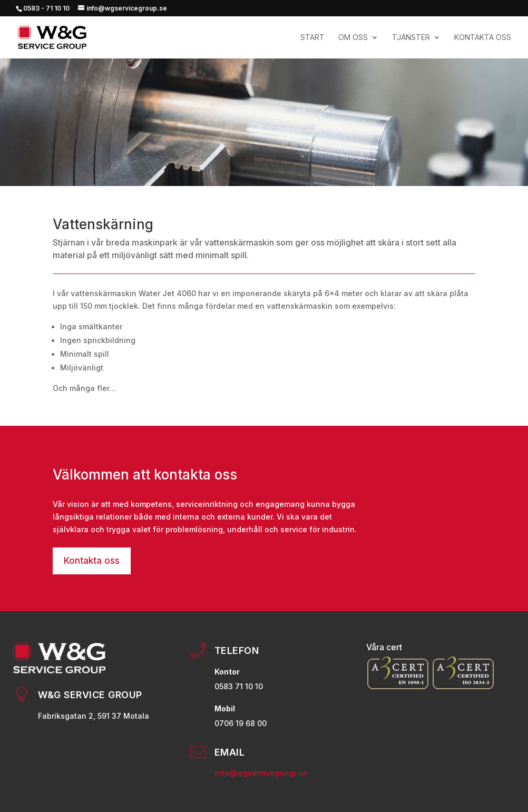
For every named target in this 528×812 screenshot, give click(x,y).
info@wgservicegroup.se (261, 773)
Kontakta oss (92, 561)
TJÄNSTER (411, 38)
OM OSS (353, 38)
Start (312, 38)
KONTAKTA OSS (483, 38)
